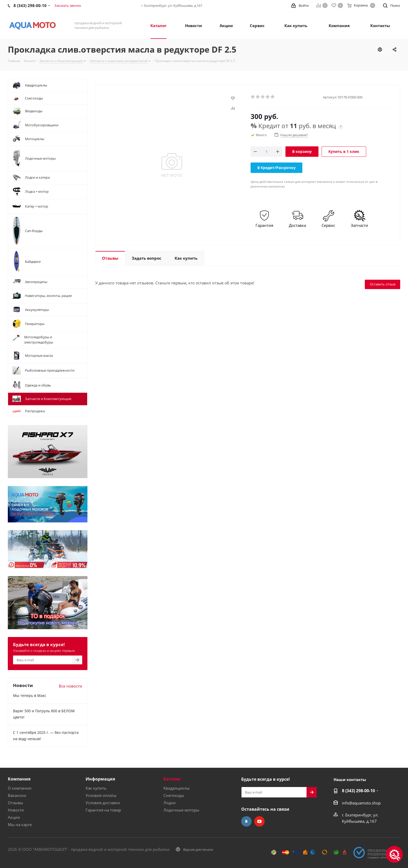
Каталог (172, 779)
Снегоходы (174, 795)
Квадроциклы (177, 788)
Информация (100, 779)
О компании (20, 788)
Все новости (71, 686)
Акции (14, 817)
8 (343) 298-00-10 (358, 791)
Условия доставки (103, 803)
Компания (19, 779)
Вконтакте (246, 821)
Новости (16, 810)
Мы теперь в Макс (30, 695)
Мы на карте (20, 825)
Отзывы (15, 803)
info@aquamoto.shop (361, 803)
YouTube (259, 821)
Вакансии (17, 795)
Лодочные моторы (181, 810)
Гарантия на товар (103, 810)
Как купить (96, 788)
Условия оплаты (101, 795)
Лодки (170, 803)
